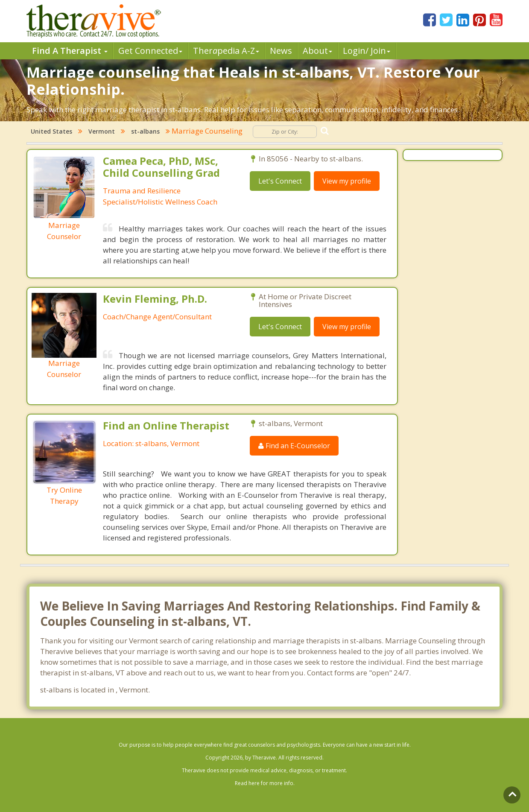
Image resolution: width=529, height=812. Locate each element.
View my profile (347, 181)
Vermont (102, 131)
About (317, 51)
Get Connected (150, 51)
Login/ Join (367, 51)
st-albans (145, 131)
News (281, 51)
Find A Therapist (70, 51)
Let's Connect (280, 181)
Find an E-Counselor (294, 446)
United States (51, 131)
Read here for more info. (265, 783)
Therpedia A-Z (226, 51)
